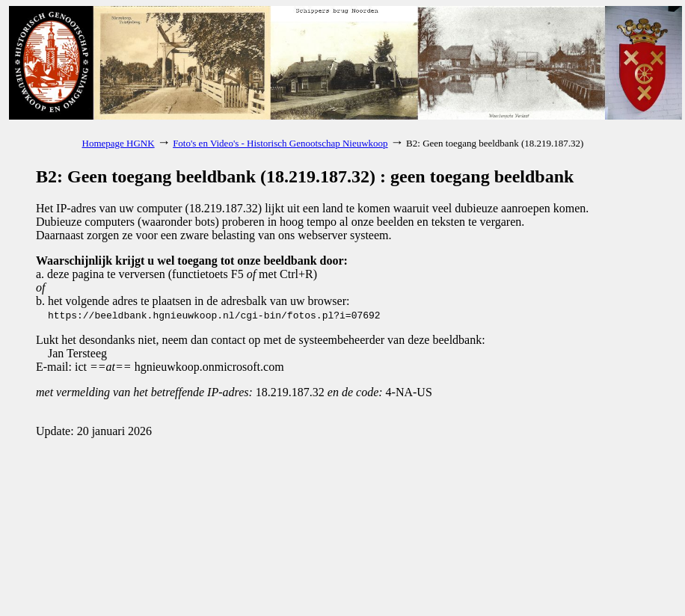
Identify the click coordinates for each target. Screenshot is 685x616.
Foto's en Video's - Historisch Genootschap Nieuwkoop (280, 143)
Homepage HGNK (119, 143)
